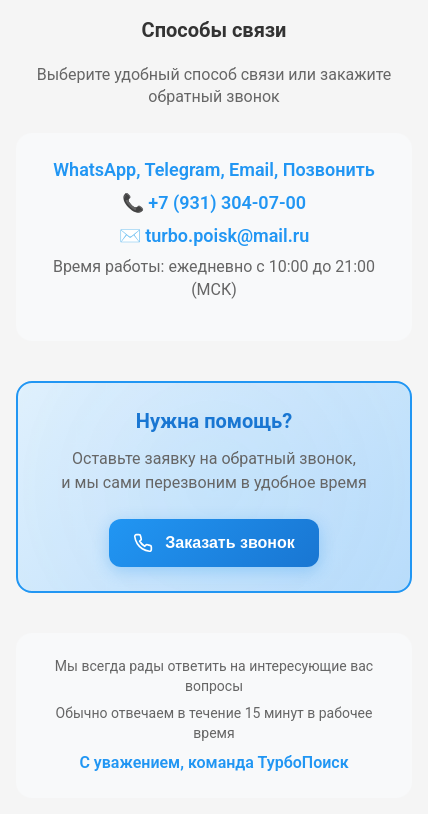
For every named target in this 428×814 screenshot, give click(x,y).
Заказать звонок (214, 543)
